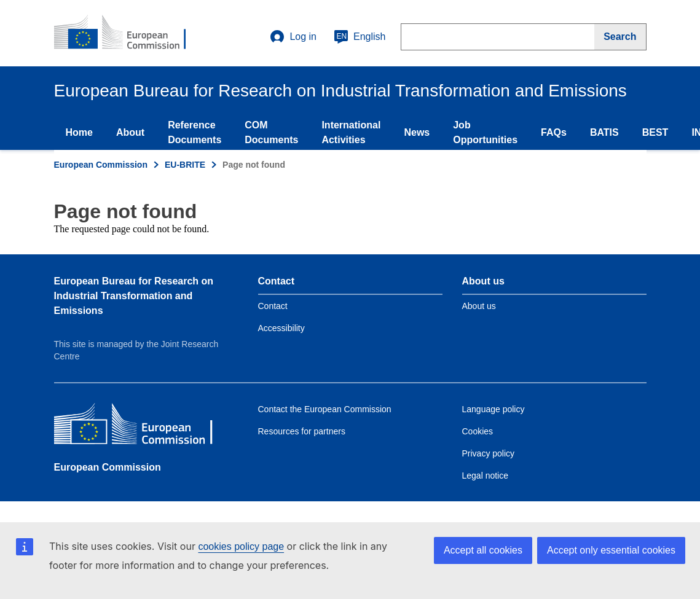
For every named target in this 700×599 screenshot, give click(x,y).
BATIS (604, 132)
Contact (273, 306)
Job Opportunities (485, 132)
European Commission (101, 165)
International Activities (351, 132)
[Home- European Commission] (128, 33)
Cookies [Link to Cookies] (478, 431)
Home (79, 132)
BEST (655, 132)
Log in (293, 37)
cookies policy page (241, 546)
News (417, 132)
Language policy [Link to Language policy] (494, 409)
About (130, 132)
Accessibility (281, 328)
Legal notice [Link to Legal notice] (486, 476)
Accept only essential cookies (611, 550)
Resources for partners (302, 431)
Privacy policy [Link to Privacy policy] (489, 453)
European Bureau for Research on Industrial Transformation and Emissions (134, 296)
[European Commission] (143, 427)
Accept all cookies (483, 550)
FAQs (554, 132)
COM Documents (271, 132)
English (360, 37)
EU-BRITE (185, 165)
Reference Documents (195, 132)
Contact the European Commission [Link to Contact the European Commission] (325, 409)
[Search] (620, 37)
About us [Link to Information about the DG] (479, 306)
